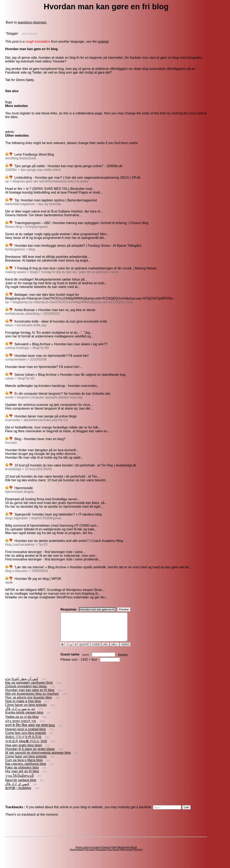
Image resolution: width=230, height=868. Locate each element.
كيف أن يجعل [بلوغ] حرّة (22, 684)
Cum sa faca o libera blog (24, 766)
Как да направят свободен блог (29, 688)
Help (114, 853)
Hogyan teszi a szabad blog (25, 735)
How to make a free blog (23, 707)
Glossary (106, 853)
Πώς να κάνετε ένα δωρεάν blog (28, 703)
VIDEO (125, 650)
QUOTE (84, 650)
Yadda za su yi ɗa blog (22, 722)
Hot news (90, 855)
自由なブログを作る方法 (23, 742)
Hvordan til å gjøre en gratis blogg (30, 755)
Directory (138, 855)
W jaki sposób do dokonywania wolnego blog (38, 758)
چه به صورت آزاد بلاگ (20, 714)
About (134, 853)
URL (106, 650)
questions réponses (32, 22)
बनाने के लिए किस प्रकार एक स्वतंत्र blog (30, 731)
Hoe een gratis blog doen (24, 751)
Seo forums (114, 855)
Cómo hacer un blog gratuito (26, 710)
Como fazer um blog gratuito (26, 762)
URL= (115, 650)
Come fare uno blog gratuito (26, 738)
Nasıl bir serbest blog (21, 786)
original (103, 42)
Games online (82, 853)
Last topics (95, 853)
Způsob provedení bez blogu (26, 692)
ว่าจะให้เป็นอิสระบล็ (19, 781)
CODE (96, 650)
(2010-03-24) (29, 34)
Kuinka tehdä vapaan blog (24, 718)
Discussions (101, 855)
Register (123, 660)
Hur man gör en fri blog (22, 777)
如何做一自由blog (18, 793)
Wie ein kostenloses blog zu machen (32, 699)
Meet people (126, 855)
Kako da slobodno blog (22, 773)
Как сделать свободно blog (26, 769)
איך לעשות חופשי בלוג (21, 726)
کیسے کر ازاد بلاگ (17, 790)
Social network (77, 855)
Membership (124, 853)
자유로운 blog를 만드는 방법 (26, 747)
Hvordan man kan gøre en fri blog (30, 696)
